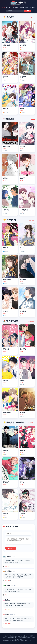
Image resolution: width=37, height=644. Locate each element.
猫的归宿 (5, 514)
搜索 (27, 11)
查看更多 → (32, 423)
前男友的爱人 (24, 280)
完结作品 (32, 8)
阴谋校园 (5, 450)
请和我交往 (6, 349)
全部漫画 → (32, 321)
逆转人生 (5, 311)
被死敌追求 (6, 482)
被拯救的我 (23, 311)
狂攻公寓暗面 (6, 147)
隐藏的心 (23, 178)
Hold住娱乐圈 (24, 210)
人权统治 (23, 514)
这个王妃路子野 (7, 280)
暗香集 (22, 482)
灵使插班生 (23, 77)
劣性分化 (23, 381)
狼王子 (22, 248)
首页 (3, 8)
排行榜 (22, 8)
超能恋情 (23, 450)
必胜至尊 (5, 77)
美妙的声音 (23, 349)
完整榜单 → (32, 220)
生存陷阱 (23, 147)
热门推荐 (9, 8)
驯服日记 (23, 413)
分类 (27, 8)
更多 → (33, 18)
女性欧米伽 (6, 210)
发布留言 (11, 548)
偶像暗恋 (5, 248)
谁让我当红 (23, 45)
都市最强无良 (6, 45)
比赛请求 (5, 381)
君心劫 (22, 109)
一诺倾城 (5, 109)
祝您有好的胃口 (7, 413)
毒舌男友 (5, 178)
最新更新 (16, 8)
